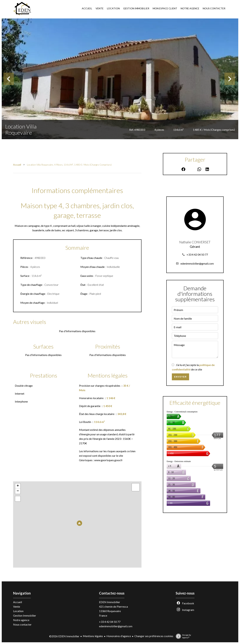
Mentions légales (93, 636)
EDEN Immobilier (110, 602)
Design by (183, 636)
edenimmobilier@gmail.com (197, 263)
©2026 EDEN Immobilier (64, 636)
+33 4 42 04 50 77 (197, 254)
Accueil (17, 165)
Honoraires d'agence (119, 636)
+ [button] (18, 486)
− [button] (18, 491)
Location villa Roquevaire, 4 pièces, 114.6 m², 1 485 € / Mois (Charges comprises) (69, 165)
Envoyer (180, 377)
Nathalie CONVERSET (195, 242)
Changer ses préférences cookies (154, 636)
